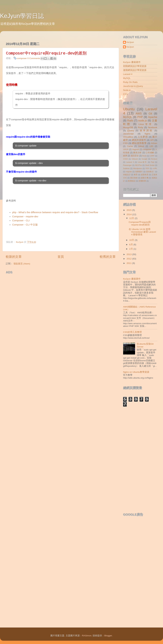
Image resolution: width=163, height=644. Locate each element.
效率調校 (146, 131)
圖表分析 (137, 153)
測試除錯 (134, 178)
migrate (129, 172)
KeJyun (130, 42)
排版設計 (127, 175)
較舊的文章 (108, 257)
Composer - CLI (21, 220)
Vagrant (136, 149)
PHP (140, 117)
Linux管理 (146, 124)
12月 (132, 218)
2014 (129, 214)
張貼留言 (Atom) (22, 264)
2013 (129, 254)
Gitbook (135, 159)
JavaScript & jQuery (133, 86)
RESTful (138, 165)
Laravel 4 (128, 74)
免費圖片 (139, 172)
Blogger (108, 636)
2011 (129, 263)
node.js (143, 120)
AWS (139, 113)
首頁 (61, 257)
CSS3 (125, 159)
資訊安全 (135, 156)
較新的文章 (14, 257)
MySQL (127, 78)
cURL (155, 168)
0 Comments (34, 58)
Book (144, 156)
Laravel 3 (130, 162)
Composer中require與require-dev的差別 (140, 223)
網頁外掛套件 (139, 140)
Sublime (126, 168)
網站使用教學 (139, 143)
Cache (130, 146)
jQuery (131, 131)
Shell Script (150, 165)
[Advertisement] (45, 281)
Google (144, 159)
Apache (153, 117)
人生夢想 (143, 137)
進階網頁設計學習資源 (135, 70)
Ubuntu (129, 109)
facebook (153, 127)
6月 (131, 245)
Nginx (147, 134)
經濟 (125, 156)
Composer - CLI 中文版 (25, 225)
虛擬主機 (145, 178)
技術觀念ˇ (150, 172)
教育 (136, 175)
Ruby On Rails (130, 82)
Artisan (154, 143)
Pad (152, 162)
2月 (131, 249)
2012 (129, 259)
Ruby (141, 127)
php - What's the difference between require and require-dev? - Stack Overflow (55, 212)
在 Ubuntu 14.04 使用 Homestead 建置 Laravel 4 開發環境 (142, 232)
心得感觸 (150, 153)
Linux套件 (142, 162)
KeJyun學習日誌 (22, 16)
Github (141, 146)
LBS (151, 146)
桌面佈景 (145, 175)
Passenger (127, 165)
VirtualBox (128, 137)
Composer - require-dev (25, 216)
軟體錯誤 (132, 181)
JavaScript (128, 134)
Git (150, 113)
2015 (129, 210)
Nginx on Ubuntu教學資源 (136, 372)
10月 (132, 240)
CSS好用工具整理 (132, 332)
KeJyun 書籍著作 (132, 62)
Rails (130, 120)
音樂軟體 (142, 181)
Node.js (127, 90)
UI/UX (126, 149)
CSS (125, 94)
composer (22, 58)
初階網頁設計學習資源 (135, 66)
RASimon (87, 636)
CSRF (152, 156)
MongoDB (128, 127)
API (152, 140)
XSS (147, 168)
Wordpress (138, 168)
